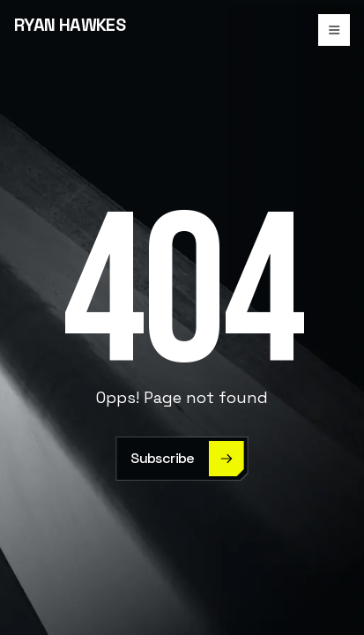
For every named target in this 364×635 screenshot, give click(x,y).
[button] (334, 30)
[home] (70, 30)
